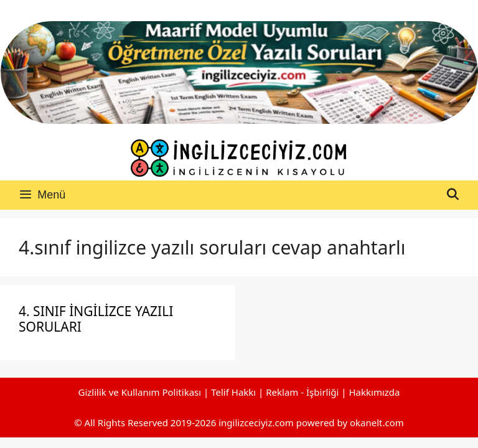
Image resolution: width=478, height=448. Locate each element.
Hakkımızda (375, 392)
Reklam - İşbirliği (303, 392)
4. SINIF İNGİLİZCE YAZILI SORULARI (96, 319)
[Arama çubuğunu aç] (453, 195)
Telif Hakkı (233, 392)
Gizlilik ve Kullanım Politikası (139, 392)
